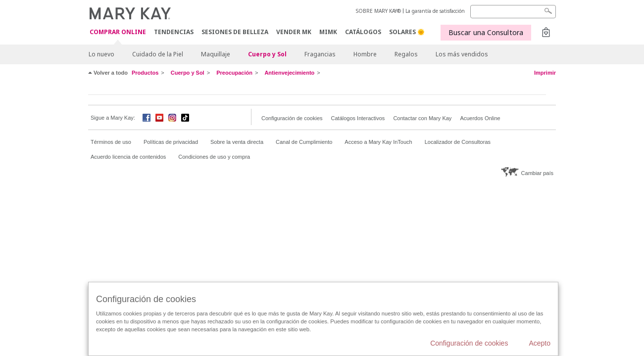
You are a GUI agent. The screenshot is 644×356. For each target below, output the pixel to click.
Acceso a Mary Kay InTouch (378, 142)
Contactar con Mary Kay (422, 118)
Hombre (365, 54)
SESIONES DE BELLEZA (235, 32)
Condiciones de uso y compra (214, 157)
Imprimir (545, 73)
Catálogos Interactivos (358, 118)
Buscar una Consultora (486, 32)
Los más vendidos (462, 54)
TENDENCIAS (174, 32)
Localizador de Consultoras (458, 142)
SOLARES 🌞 (407, 32)
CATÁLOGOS (363, 32)
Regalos (406, 54)
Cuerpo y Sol (267, 54)
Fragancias (320, 54)
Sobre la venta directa (237, 142)
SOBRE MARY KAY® (378, 11)
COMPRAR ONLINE (118, 32)
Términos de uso (111, 142)
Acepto (540, 343)
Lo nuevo (101, 54)
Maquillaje (216, 54)
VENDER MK (294, 32)
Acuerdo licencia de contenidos (128, 157)
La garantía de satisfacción (435, 11)
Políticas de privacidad (171, 142)
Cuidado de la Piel (158, 54)
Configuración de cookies (292, 118)
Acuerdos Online (480, 118)
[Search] (513, 12)
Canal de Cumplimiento (304, 142)
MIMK (328, 32)
